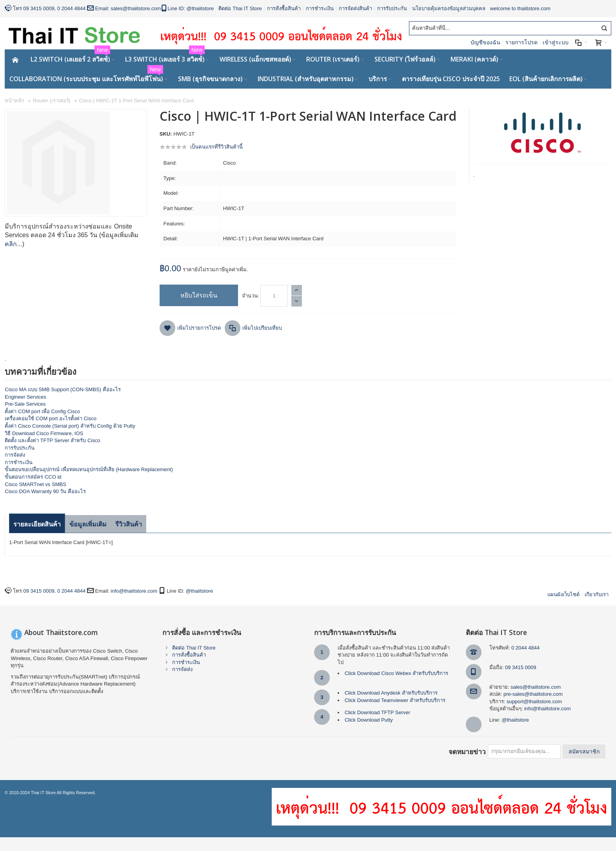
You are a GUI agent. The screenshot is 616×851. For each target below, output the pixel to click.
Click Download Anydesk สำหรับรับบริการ (391, 693)
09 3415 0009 (39, 8)
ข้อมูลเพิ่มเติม (88, 524)
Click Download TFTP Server (377, 712)
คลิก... (13, 244)
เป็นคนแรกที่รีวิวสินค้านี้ (216, 147)
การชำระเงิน (320, 8)
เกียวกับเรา (597, 594)
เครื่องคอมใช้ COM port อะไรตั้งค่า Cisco (51, 418)
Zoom (76, 163)
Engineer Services (25, 397)
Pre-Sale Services (25, 404)
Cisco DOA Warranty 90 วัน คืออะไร (45, 491)
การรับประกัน (392, 8)
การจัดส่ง (15, 455)
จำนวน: (251, 296)
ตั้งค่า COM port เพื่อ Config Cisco (42, 411)
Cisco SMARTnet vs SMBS (35, 484)
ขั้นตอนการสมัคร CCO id (33, 477)
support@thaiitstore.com (534, 701)
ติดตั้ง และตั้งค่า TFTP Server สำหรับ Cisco (52, 440)
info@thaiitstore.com (134, 591)
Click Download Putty (369, 720)
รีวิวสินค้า (129, 524)
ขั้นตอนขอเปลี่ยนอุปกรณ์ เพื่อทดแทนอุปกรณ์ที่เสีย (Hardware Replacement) (89, 469)
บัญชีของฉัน (485, 42)
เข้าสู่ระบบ (556, 42)
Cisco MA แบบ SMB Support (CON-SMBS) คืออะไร (63, 389)
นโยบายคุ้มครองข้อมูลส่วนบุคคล (449, 8)
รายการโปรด (522, 42)
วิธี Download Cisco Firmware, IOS (44, 433)
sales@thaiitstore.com (136, 8)
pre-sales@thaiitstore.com (533, 694)
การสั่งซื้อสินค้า (284, 8)
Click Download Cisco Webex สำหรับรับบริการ (396, 673)
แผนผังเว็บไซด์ (563, 594)
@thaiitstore (200, 8)
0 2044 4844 (71, 8)
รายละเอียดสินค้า (37, 524)
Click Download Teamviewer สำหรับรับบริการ (395, 700)
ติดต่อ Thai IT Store (240, 8)
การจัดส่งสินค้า (355, 8)
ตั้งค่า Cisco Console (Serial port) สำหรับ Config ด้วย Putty (70, 426)
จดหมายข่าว (467, 751)
